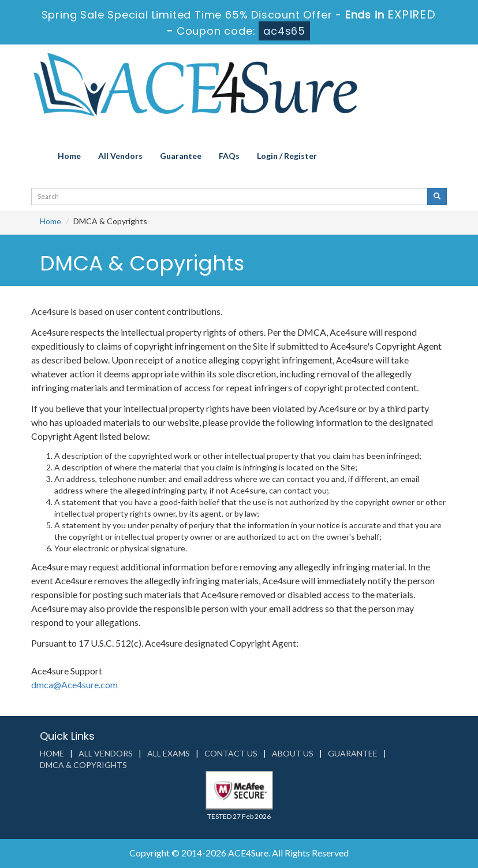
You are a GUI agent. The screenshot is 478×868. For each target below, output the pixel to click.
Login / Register (287, 156)
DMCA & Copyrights (83, 765)
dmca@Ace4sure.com (74, 685)
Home (69, 156)
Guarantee (181, 156)
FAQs (229, 156)
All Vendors (120, 156)
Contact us (231, 753)
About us (293, 753)
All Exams (169, 753)
